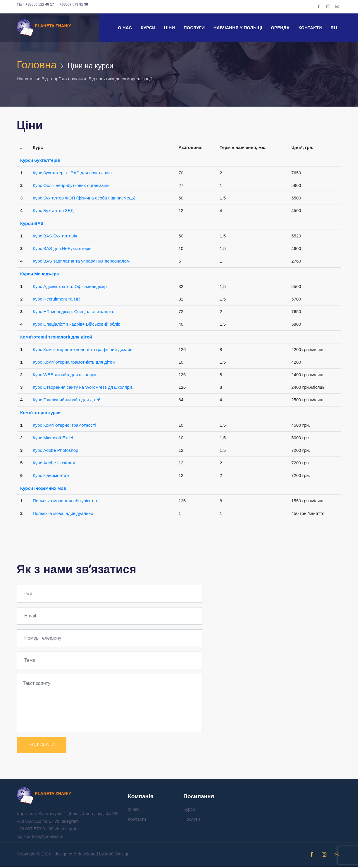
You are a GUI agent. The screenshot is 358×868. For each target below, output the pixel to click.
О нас (125, 28)
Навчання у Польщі (238, 28)
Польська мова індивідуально (63, 514)
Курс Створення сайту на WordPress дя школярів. (83, 388)
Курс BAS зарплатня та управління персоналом (81, 262)
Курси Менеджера (39, 275)
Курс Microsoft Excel (53, 439)
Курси (148, 28)
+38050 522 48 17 (35, 4)
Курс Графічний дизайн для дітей (67, 401)
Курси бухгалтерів (40, 161)
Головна (39, 65)
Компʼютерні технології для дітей (56, 338)
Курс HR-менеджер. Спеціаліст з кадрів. (74, 313)
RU (334, 28)
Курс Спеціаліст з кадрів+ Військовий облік (76, 325)
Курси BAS (32, 224)
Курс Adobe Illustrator (54, 464)
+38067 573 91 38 (74, 4)
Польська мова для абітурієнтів (65, 502)
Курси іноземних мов (43, 489)
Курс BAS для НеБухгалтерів (62, 250)
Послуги (194, 28)
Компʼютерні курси (40, 414)
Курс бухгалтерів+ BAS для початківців (72, 174)
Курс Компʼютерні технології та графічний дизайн (83, 351)
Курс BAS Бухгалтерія (55, 237)
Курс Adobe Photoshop (55, 451)
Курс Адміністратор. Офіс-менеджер (70, 288)
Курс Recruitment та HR (56, 300)
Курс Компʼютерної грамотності (64, 426)
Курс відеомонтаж (51, 476)
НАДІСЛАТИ (42, 746)
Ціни (169, 28)
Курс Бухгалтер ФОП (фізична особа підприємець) (84, 199)
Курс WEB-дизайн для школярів (65, 376)
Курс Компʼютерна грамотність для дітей (74, 363)
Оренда (280, 28)
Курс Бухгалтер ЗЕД (53, 212)
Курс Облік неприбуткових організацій (71, 186)
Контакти (310, 28)
